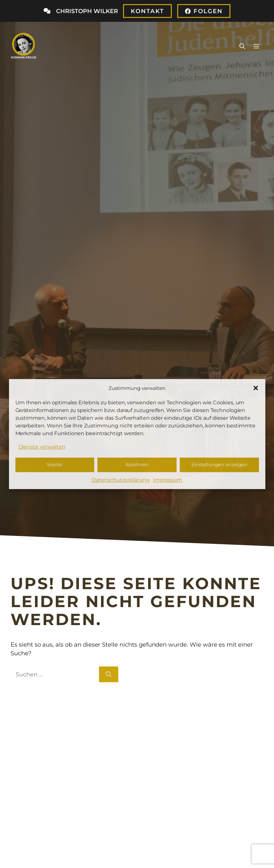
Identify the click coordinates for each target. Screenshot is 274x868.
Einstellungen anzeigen (219, 465)
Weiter (55, 465)
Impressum (168, 480)
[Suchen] (109, 674)
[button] (256, 388)
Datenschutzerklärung (121, 480)
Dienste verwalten (42, 447)
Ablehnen (137, 465)
